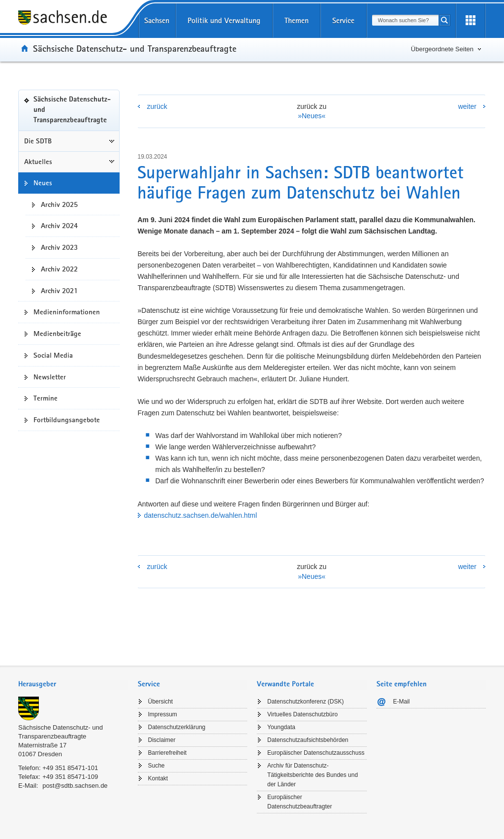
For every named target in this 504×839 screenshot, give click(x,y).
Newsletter (50, 377)
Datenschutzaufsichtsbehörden (308, 740)
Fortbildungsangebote (67, 420)
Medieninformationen (67, 312)
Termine (46, 398)
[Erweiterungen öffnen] (471, 21)
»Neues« (312, 116)
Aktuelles (38, 162)
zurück (157, 106)
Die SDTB (38, 141)
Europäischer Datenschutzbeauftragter (299, 802)
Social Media (53, 355)
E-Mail (402, 702)
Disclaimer (162, 740)
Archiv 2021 (59, 291)
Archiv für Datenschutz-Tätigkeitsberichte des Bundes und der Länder (313, 775)
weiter (467, 106)
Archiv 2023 (59, 247)
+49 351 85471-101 (70, 768)
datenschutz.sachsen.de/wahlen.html (200, 515)
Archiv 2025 (59, 204)
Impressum (163, 714)
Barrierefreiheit (168, 753)
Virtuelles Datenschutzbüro (302, 714)
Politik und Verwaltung (224, 20)
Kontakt (158, 778)
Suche (157, 766)
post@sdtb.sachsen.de (75, 786)
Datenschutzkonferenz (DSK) (305, 702)
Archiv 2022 (59, 269)
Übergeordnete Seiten (442, 49)
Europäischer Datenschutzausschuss (316, 753)
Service (343, 20)
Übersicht (161, 702)
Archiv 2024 (59, 226)
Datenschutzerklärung (177, 727)
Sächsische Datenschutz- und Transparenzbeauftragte (135, 48)
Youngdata (281, 727)
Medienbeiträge (57, 334)
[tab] (73, 685)
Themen (297, 20)
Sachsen (157, 20)
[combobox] (405, 20)
